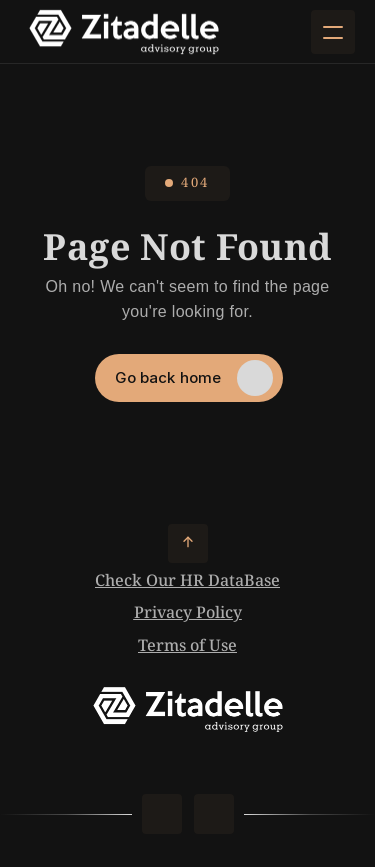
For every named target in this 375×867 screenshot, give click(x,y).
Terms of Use (187, 646)
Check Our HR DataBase (187, 581)
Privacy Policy (188, 613)
